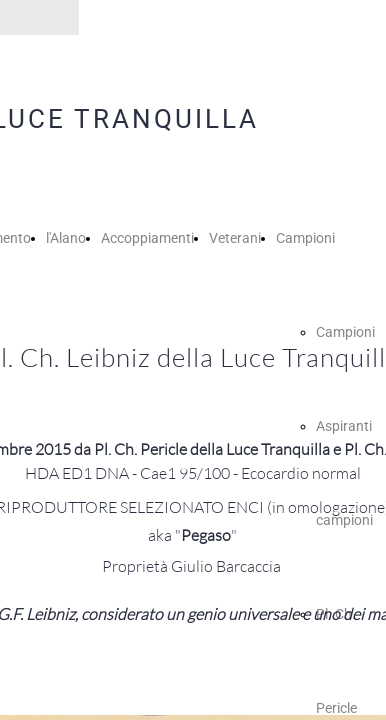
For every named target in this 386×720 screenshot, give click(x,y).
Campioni (305, 238)
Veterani (235, 238)
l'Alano (66, 238)
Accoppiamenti (147, 238)
